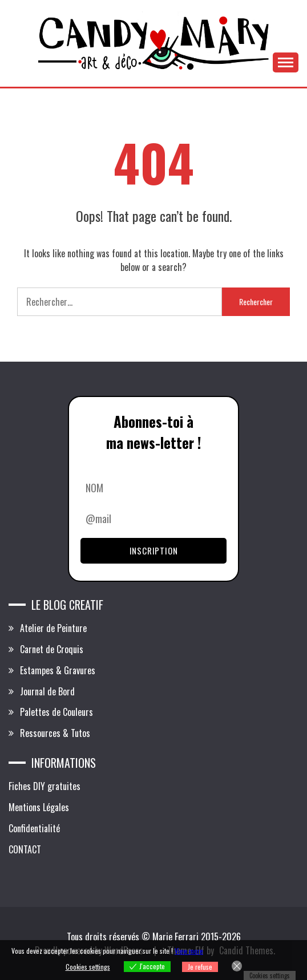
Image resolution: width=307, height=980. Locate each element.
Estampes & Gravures (58, 670)
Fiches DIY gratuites (45, 786)
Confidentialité (34, 828)
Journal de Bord (47, 691)
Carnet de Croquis (52, 649)
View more (189, 951)
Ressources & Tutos (55, 733)
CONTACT (25, 849)
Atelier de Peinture (53, 628)
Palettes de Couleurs (56, 712)
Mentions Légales (39, 807)
